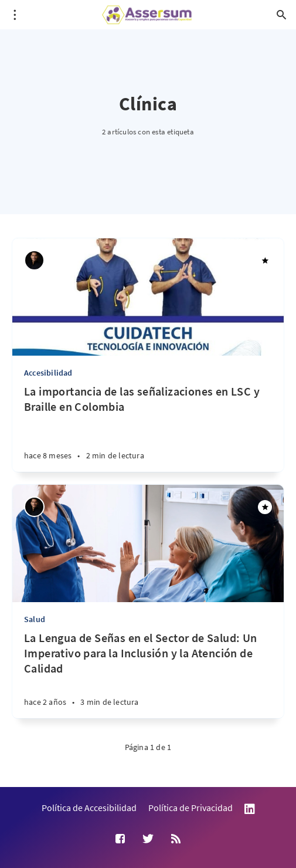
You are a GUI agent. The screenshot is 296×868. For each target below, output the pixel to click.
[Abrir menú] (15, 15)
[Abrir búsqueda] (281, 15)
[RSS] (176, 839)
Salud (35, 619)
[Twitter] (148, 839)
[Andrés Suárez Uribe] (34, 260)
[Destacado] (265, 261)
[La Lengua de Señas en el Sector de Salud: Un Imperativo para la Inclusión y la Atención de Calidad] (148, 674)
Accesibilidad (48, 373)
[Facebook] (120, 839)
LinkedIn (250, 809)
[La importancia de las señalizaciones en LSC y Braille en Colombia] (148, 428)
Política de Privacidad (190, 808)
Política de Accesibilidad (89, 808)
